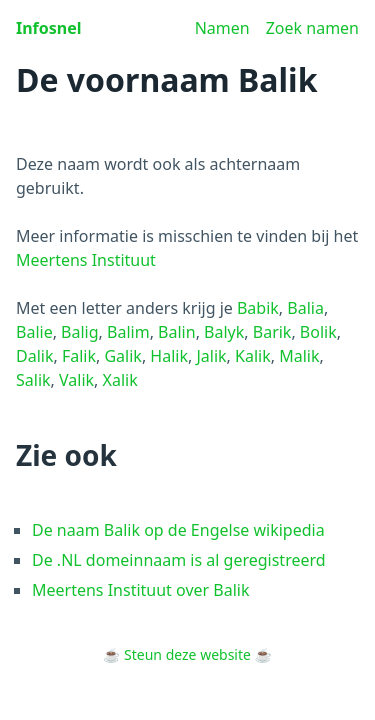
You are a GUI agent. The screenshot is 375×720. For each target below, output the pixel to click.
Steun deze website (187, 654)
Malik (299, 356)
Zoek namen (312, 28)
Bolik (318, 332)
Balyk (224, 332)
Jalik (211, 356)
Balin (177, 332)
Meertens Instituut (86, 260)
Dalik (34, 356)
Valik (76, 380)
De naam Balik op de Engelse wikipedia (178, 530)
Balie (34, 332)
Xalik (120, 380)
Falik (79, 356)
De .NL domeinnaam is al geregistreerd (179, 560)
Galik (122, 356)
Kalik (253, 356)
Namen (222, 28)
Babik (258, 308)
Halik (169, 356)
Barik (272, 332)
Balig (79, 332)
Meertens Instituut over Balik (141, 590)
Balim (128, 332)
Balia (305, 308)
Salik (33, 380)
